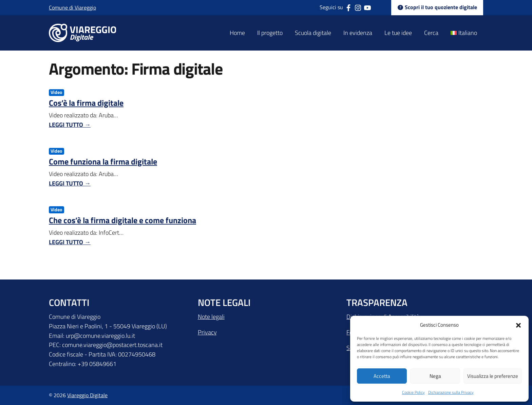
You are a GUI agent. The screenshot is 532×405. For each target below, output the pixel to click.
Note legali (211, 317)
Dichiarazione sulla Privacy (451, 392)
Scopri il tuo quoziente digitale (437, 8)
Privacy (207, 332)
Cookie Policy (413, 392)
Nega (435, 376)
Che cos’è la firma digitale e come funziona (122, 220)
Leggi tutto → (70, 125)
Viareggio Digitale (87, 395)
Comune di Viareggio (72, 7)
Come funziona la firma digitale (103, 161)
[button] (518, 325)
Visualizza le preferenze (493, 376)
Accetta (382, 376)
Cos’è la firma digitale (86, 103)
